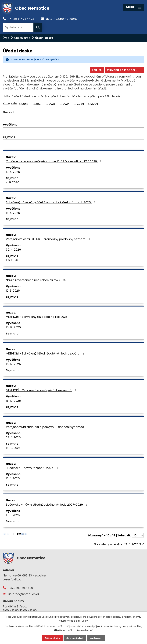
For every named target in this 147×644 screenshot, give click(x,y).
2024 (66, 104)
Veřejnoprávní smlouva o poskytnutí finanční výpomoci (48, 427)
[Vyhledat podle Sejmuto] (73, 143)
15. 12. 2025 (13, 327)
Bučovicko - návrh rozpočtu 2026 (32, 468)
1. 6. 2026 (12, 260)
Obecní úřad (22, 38)
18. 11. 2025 (13, 478)
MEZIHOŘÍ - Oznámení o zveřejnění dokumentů (42, 390)
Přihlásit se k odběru (125, 70)
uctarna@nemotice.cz (62, 19)
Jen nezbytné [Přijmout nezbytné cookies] (75, 638)
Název (8, 112)
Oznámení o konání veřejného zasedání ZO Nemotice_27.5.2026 (54, 161)
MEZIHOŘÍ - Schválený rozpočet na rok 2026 (40, 317)
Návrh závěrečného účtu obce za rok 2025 (39, 280)
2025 (81, 104)
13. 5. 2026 (13, 213)
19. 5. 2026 (13, 172)
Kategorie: (10, 103)
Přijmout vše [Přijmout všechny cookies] (52, 638)
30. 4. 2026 (13, 250)
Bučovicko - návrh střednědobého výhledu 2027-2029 (47, 505)
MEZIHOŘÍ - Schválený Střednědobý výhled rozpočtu (46, 353)
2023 (52, 104)
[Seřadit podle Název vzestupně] (14, 112)
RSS (97, 70)
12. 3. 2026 (13, 291)
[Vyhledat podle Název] (73, 118)
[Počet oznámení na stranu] (138, 535)
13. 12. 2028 (13, 448)
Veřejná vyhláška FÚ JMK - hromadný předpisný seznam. (49, 239)
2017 (25, 104)
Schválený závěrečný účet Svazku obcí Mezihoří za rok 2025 (51, 202)
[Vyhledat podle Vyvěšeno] (73, 131)
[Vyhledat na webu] (18, 27)
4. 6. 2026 (13, 182)
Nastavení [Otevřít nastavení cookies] (96, 638)
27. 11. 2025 (13, 437)
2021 (38, 104)
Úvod (6, 38)
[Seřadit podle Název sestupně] (14, 113)
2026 (95, 104)
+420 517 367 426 (22, 19)
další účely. (82, 621)
